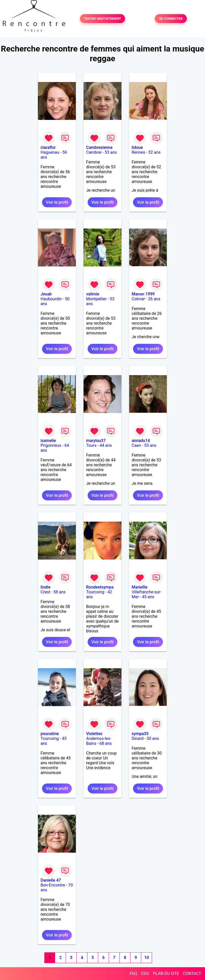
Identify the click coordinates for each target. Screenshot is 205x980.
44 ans (106, 445)
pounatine (50, 734)
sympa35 (140, 734)
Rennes (139, 152)
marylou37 (96, 441)
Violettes (94, 734)
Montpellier (96, 299)
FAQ (133, 973)
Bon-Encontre (53, 885)
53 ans (111, 152)
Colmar (138, 299)
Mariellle (140, 587)
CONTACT (192, 973)
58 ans (59, 592)
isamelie (48, 441)
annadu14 (141, 441)
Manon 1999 (143, 294)
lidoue (137, 147)
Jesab (46, 294)
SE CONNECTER (171, 19)
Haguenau (50, 152)
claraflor (48, 147)
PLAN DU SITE (166, 973)
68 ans (106, 743)
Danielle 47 (51, 880)
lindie (45, 587)
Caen (136, 445)
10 (147, 958)
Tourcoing (95, 592)
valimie (93, 294)
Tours (91, 445)
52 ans (155, 152)
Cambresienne (99, 147)
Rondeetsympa (100, 587)
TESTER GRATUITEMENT (103, 19)
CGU (145, 973)
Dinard (138, 739)
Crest (45, 592)
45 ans (148, 597)
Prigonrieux (51, 445)
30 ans (153, 739)
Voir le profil (57, 202)
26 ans (154, 299)
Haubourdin (51, 299)
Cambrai (94, 152)
